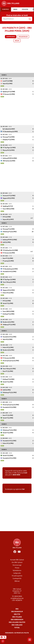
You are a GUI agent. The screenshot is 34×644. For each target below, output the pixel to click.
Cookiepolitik (17, 578)
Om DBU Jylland (17, 562)
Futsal (17, 628)
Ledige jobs (17, 573)
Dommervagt (17, 565)
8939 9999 (16, 475)
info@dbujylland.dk (17, 598)
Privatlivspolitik (17, 576)
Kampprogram (11, 37)
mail (26, 473)
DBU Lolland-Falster (17, 622)
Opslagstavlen (23, 37)
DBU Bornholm (17, 612)
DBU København (17, 620)
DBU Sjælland (17, 625)
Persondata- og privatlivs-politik (17, 633)
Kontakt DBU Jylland (17, 560)
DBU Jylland (17, 617)
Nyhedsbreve (17, 570)
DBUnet (17, 581)
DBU (17, 609)
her (23, 489)
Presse (17, 568)
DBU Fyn (17, 614)
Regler (17, 41)
